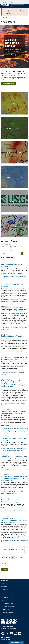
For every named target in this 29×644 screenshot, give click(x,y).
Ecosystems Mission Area (10, 428)
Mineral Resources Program (10, 510)
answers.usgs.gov (6, 639)
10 (22, 549)
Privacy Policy (5, 589)
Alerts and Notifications (9, 84)
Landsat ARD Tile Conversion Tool (14, 457)
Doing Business (5, 610)
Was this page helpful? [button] (17, 643)
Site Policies (4, 586)
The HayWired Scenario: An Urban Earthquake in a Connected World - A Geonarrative (14, 478)
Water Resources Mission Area (11, 276)
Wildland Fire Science (17, 450)
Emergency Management (8, 612)
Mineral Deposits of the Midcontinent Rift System (11, 501)
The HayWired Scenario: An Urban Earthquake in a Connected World (14, 358)
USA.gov (3, 601)
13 (6, 557)
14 (9, 557)
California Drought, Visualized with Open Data (13, 337)
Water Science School (18, 301)
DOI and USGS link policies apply (10, 595)
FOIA (2, 583)
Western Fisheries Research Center (18, 432)
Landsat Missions (7, 470)
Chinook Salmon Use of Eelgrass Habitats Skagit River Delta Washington (14, 413)
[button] (14, 258)
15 (12, 557)
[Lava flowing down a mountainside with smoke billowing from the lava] (14, 46)
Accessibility (4, 580)
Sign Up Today (10, 55)
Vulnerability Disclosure (7, 604)
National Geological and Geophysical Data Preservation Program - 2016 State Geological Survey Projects (14, 384)
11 (26, 551)
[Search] (22, 6)
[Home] (5, 7)
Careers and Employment (8, 607)
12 (2, 557)
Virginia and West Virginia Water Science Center (15, 540)
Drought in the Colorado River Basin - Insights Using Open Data (14, 309)
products (4, 18)
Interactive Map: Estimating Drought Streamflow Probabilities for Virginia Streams (14, 520)
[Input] (18, 6)
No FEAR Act (4, 598)
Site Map (3, 592)
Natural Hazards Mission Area (11, 371)
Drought (21, 328)
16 (16, 557)
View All (5, 569)
